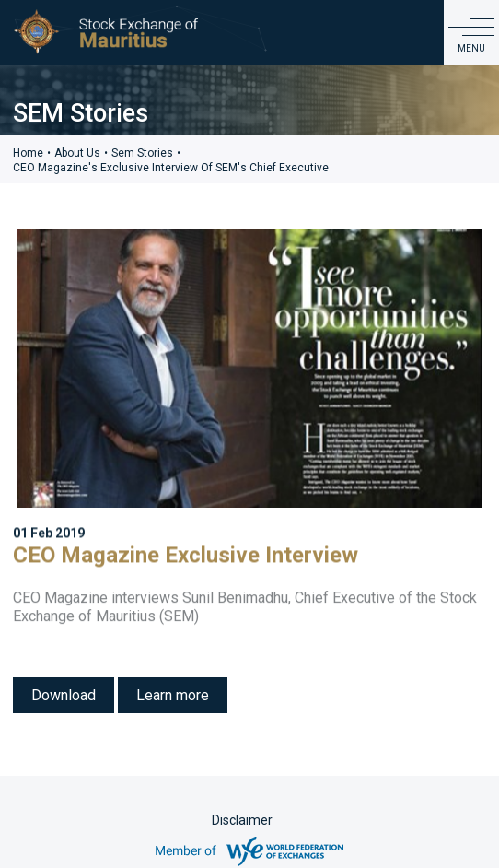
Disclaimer (242, 820)
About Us (77, 153)
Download (64, 695)
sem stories (142, 153)
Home (28, 153)
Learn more (173, 695)
